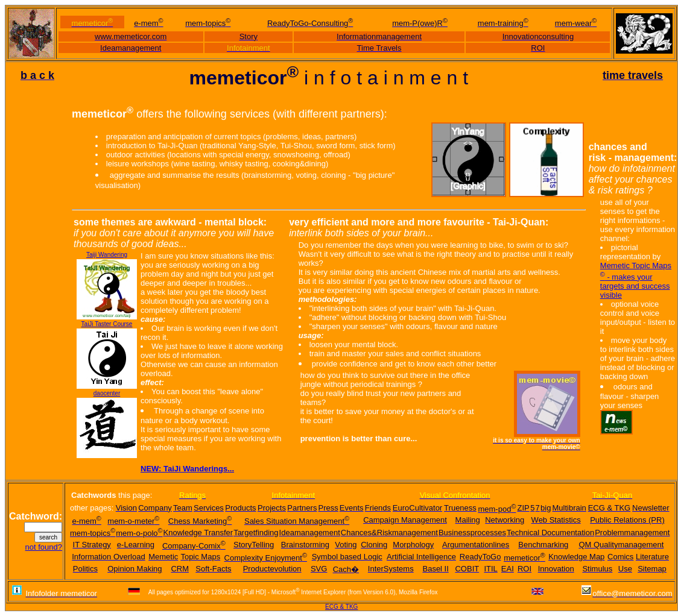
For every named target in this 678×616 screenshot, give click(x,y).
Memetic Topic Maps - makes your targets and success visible (636, 280)
